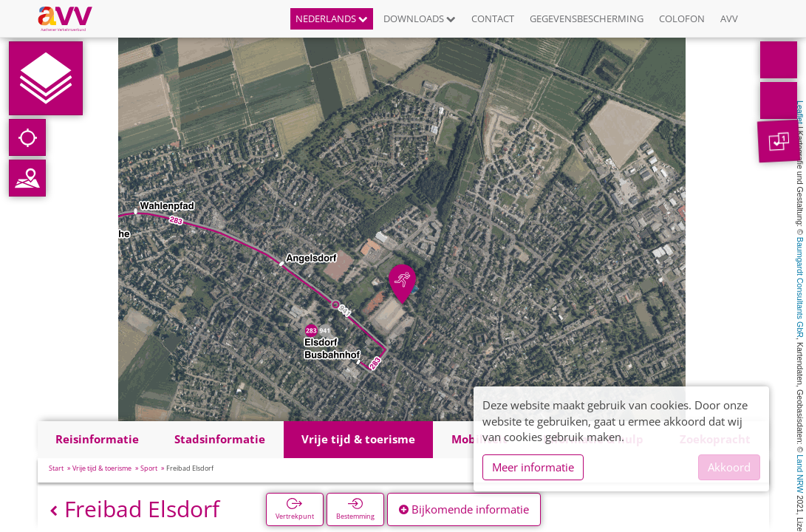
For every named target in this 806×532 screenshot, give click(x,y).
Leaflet (800, 112)
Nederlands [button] (332, 18)
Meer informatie (533, 467)
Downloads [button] (420, 18)
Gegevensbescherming (587, 18)
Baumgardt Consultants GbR (800, 287)
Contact (493, 18)
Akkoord (729, 467)
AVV (729, 18)
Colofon (682, 18)
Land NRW (800, 474)
